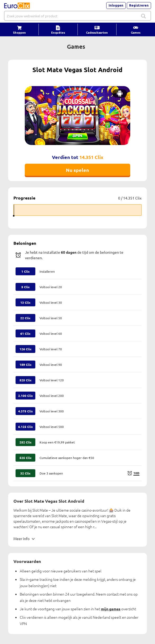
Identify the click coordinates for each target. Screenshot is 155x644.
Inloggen (116, 5)
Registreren (139, 5)
